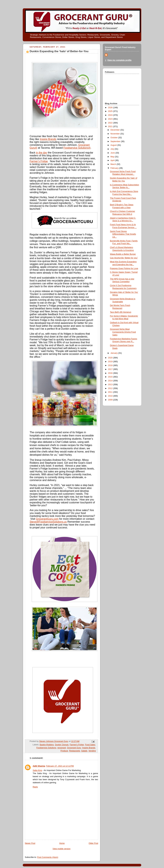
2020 (111, 358)
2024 (111, 115)
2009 (111, 400)
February (115, 168)
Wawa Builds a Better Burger (123, 254)
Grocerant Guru (74, 748)
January (114, 353)
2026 (111, 108)
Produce (64, 751)
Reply (35, 787)
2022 (111, 123)
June (113, 153)
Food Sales (90, 745)
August (114, 145)
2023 (111, 119)
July (113, 149)
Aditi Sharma (39, 766)
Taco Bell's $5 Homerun (121, 312)
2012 (111, 388)
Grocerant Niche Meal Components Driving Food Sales (123, 332)
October (114, 138)
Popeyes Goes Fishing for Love (124, 268)
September (116, 141)
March (114, 164)
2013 (111, 385)
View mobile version (61, 849)
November (115, 134)
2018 (111, 365)
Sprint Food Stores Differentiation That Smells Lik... (123, 234)
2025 (111, 111)
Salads (84, 751)
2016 (111, 373)
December (115, 130)
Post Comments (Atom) (48, 857)
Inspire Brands (48, 139)
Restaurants (75, 751)
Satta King (37, 770)
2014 (111, 381)
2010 (111, 396)
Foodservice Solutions (77, 148)
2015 (111, 377)
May (113, 157)
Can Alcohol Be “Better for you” (124, 258)
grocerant (62, 748)
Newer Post (30, 843)
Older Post (93, 843)
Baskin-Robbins (47, 745)
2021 (111, 127)
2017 (111, 369)
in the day (42, 153)
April (113, 160)
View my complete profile (119, 60)
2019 (111, 362)
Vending (92, 751)
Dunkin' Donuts (62, 745)
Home (62, 843)
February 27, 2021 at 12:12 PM (60, 766)
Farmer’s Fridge (39, 161)
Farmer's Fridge (77, 745)
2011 (111, 392)
